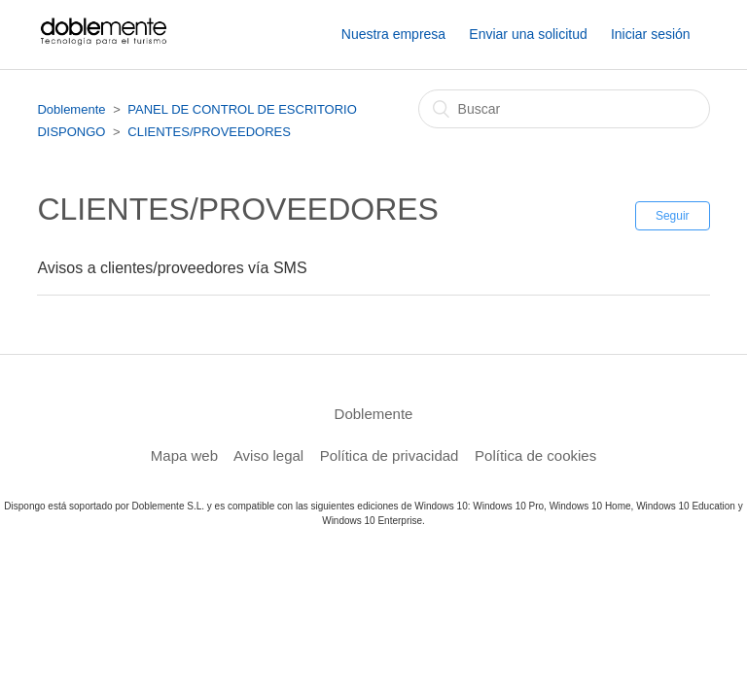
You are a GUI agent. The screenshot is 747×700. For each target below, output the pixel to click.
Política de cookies (535, 455)
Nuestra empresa (393, 34)
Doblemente (71, 109)
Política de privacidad (390, 455)
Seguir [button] (673, 216)
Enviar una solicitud (528, 34)
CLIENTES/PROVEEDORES (209, 132)
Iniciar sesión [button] (651, 34)
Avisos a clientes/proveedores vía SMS (172, 268)
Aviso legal (268, 455)
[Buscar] (564, 109)
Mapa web (184, 455)
